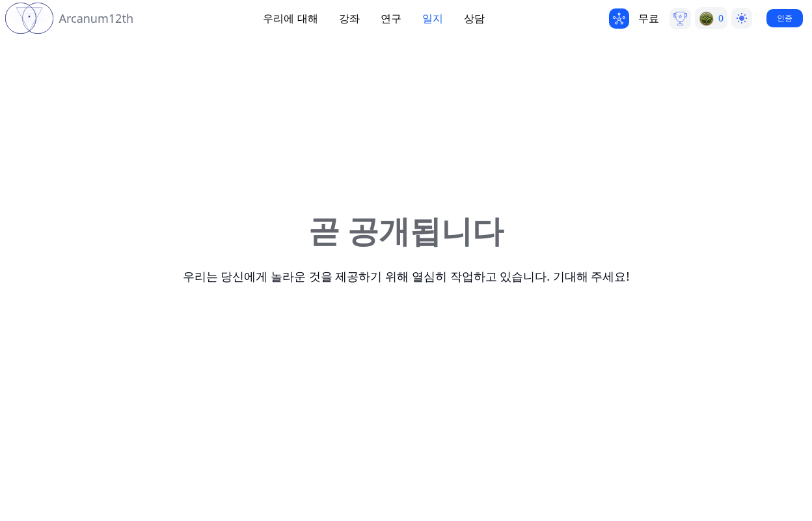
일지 (433, 18)
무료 (649, 18)
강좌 (349, 18)
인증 (785, 18)
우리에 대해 (290, 18)
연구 (391, 18)
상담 (474, 18)
